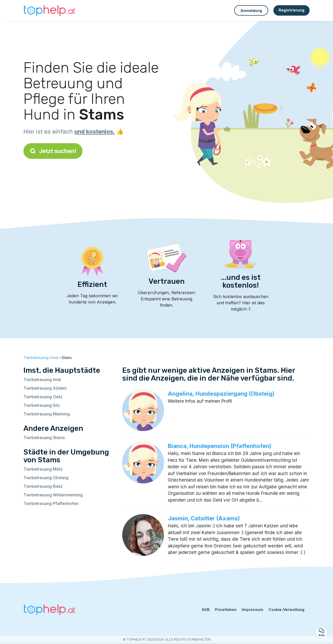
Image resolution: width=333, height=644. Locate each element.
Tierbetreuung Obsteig (46, 478)
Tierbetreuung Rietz (43, 486)
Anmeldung (251, 11)
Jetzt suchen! (53, 151)
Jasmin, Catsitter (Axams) (204, 518)
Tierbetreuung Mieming (47, 414)
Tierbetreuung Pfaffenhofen (51, 503)
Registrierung (292, 10)
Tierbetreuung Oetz (43, 397)
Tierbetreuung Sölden (45, 388)
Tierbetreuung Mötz (43, 469)
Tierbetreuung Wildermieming (53, 495)
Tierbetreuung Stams (44, 438)
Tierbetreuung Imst (42, 380)
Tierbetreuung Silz (42, 405)
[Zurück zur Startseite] (49, 10)
